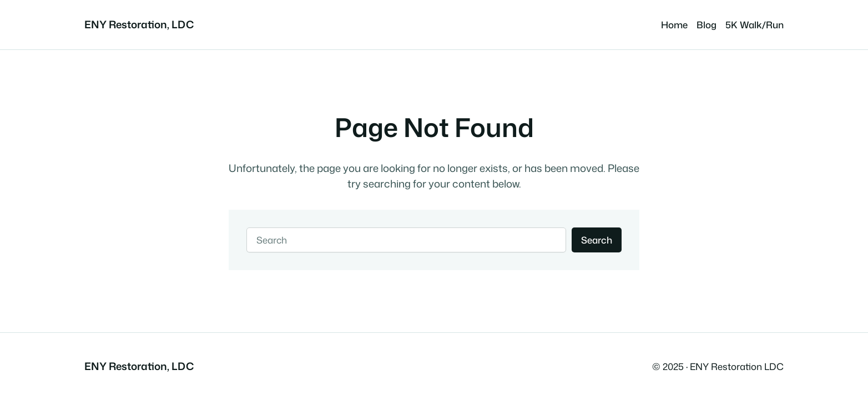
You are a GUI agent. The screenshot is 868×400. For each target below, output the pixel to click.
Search (597, 240)
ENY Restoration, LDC (139, 24)
